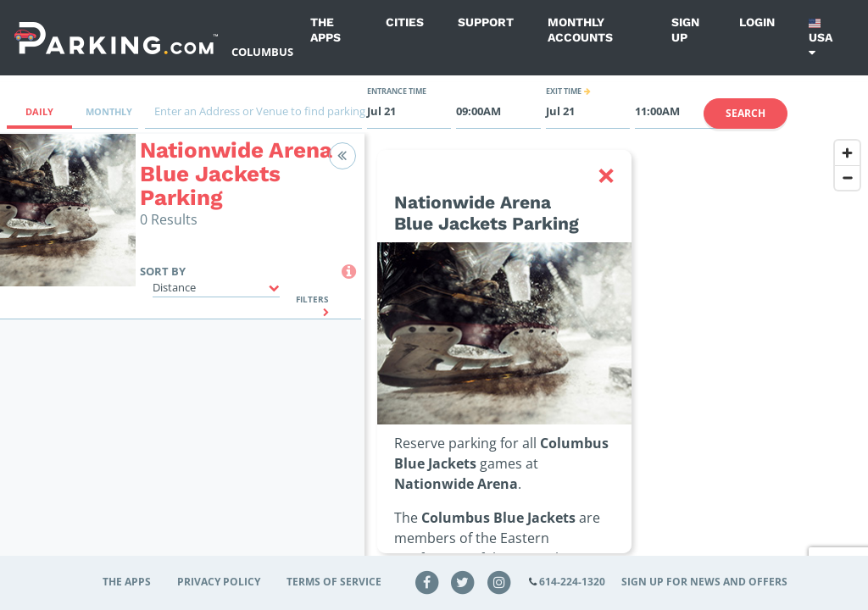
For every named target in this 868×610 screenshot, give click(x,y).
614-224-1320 (572, 582)
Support (486, 22)
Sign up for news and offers (704, 582)
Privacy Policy (219, 582)
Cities (405, 22)
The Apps (325, 30)
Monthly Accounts (580, 30)
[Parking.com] (116, 38)
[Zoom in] (847, 153)
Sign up (685, 30)
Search (746, 113)
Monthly (109, 111)
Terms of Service (334, 582)
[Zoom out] (847, 177)
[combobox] (253, 116)
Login (757, 22)
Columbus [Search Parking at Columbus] (262, 52)
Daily (39, 111)
